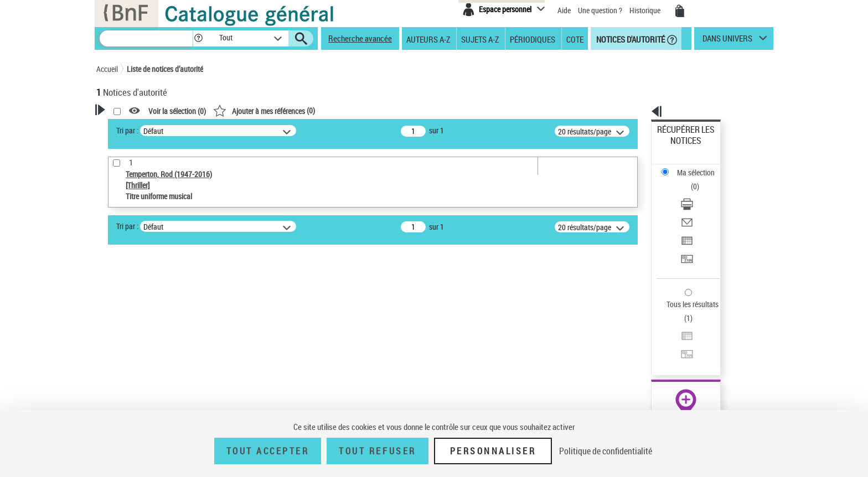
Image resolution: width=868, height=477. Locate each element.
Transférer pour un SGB (694, 206)
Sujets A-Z (480, 39)
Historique (646, 10)
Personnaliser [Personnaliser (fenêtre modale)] (493, 451)
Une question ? (600, 10)
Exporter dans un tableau (697, 193)
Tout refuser (377, 451)
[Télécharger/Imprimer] (701, 167)
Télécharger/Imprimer (692, 166)
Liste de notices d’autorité (165, 69)
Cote (575, 39)
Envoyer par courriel (689, 180)
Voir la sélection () (319, 111)
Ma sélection (678, 147)
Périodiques (533, 39)
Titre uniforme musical (152, 367)
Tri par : (270, 130)
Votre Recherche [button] (142, 128)
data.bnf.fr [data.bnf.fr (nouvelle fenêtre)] (650, 339)
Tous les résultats (685, 237)
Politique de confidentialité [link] (606, 451)
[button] (198, 38)
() (406, 110)
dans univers (727, 41)
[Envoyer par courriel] (701, 180)
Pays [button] (116, 402)
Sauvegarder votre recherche (166, 291)
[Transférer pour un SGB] (701, 206)
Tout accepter (268, 451)
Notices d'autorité (630, 39)
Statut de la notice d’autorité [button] (156, 383)
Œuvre (122, 350)
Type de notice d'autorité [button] (149, 333)
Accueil (107, 69)
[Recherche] (146, 38)
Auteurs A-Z (428, 39)
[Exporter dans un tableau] (701, 193)
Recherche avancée (360, 38)
